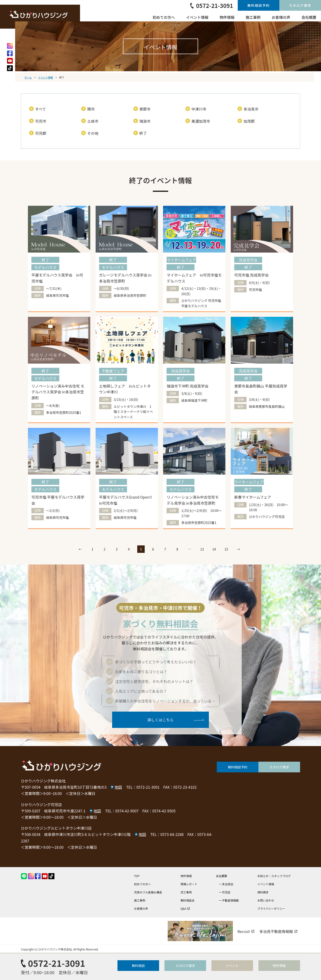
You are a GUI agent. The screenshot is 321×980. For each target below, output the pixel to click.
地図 (118, 787)
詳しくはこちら (160, 720)
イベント (232, 966)
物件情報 (227, 17)
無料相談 (138, 966)
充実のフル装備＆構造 (148, 892)
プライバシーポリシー (271, 908)
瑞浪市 (145, 121)
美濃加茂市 (201, 121)
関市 (91, 109)
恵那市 (145, 109)
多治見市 (251, 109)
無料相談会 (187, 900)
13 (202, 549)
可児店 (226, 892)
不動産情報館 (230, 900)
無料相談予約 (259, 5)
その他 (93, 133)
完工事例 (186, 892)
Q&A (185, 908)
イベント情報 (197, 17)
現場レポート (189, 884)
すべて (40, 109)
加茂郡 (249, 121)
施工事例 (253, 17)
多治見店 (227, 884)
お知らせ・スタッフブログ (274, 876)
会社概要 (309, 17)
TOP (137, 876)
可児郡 (41, 133)
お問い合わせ (266, 900)
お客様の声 (281, 17)
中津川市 (199, 109)
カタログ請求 (300, 5)
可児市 (41, 121)
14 (214, 549)
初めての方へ (164, 17)
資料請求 (263, 892)
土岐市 (93, 121)
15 (226, 549)
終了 (143, 133)
